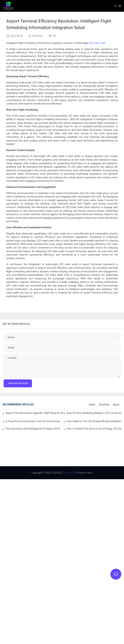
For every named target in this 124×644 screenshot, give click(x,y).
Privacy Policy (85, 473)
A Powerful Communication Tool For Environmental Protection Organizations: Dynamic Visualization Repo (33, 421)
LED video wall (97, 43)
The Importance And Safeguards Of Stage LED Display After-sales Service (33, 429)
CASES (92, 405)
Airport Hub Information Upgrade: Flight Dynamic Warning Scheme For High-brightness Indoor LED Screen (34, 413)
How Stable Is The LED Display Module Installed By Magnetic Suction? (94, 421)
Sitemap (70, 473)
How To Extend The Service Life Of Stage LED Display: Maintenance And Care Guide (94, 429)
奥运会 (116, 405)
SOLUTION (104, 405)
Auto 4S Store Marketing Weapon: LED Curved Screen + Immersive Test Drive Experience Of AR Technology (94, 413)
